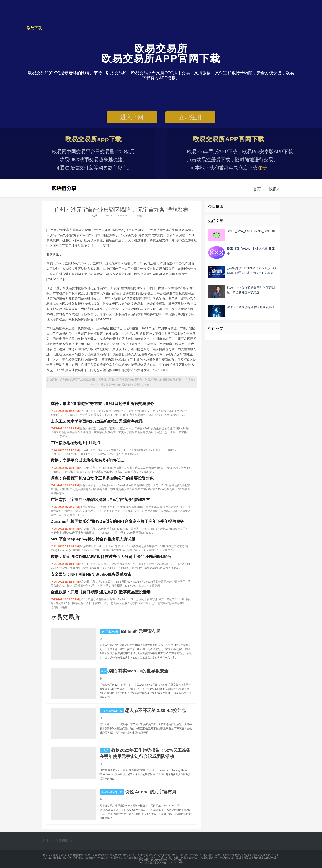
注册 (275, 168)
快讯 (274, 189)
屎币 (104, 671)
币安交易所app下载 (112, 711)
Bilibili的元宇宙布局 (141, 631)
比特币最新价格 (110, 632)
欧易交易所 (65, 188)
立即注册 (190, 119)
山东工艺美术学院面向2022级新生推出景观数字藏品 (97, 421)
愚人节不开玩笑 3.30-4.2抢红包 (156, 710)
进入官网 (132, 119)
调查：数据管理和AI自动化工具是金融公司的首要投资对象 (102, 478)
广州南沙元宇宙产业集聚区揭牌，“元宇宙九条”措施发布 (121, 210)
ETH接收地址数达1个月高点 (76, 443)
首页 (257, 189)
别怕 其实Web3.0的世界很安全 (138, 671)
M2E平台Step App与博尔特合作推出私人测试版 (93, 539)
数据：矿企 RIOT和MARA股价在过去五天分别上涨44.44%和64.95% (111, 557)
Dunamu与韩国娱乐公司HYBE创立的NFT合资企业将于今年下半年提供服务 (117, 521)
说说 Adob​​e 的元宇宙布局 (151, 792)
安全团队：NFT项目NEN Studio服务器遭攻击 (91, 574)
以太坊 (105, 750)
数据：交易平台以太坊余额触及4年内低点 (87, 460)
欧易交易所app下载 (112, 792)
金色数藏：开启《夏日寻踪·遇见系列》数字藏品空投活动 (101, 592)
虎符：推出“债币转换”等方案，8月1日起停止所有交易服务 (102, 404)
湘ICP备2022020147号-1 (171, 863)
